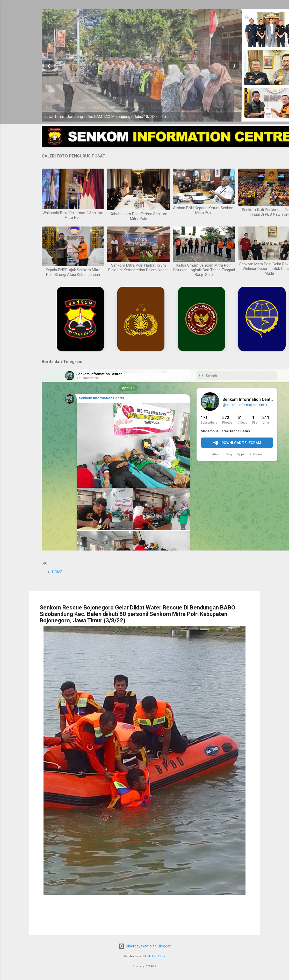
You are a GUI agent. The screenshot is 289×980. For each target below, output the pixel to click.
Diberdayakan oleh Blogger (145, 946)
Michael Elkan (156, 956)
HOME (57, 572)
